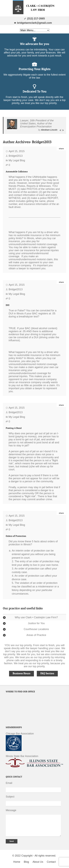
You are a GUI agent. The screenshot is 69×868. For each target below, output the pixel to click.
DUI (8, 305)
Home (17, 862)
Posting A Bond (14, 428)
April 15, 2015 (17, 151)
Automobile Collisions (17, 171)
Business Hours (21, 673)
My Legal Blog (17, 160)
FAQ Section (47, 673)
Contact (51, 862)
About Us (38, 862)
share (61, 149)
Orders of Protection (16, 536)
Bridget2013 (42, 142)
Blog (26, 862)
